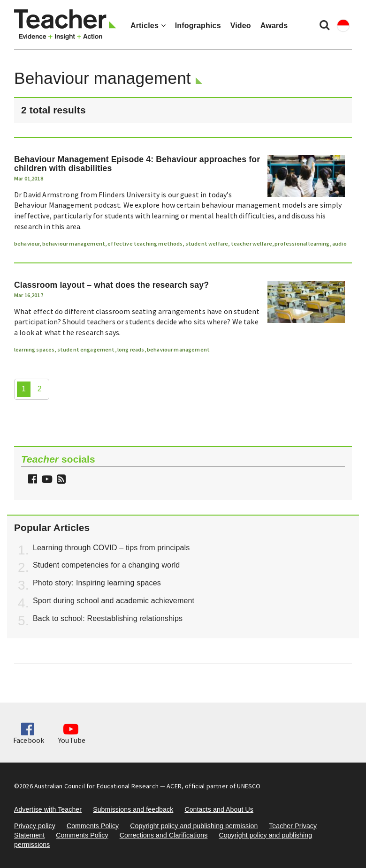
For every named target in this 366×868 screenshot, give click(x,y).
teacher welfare (252, 243)
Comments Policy (93, 826)
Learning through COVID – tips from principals (111, 548)
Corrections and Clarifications (164, 835)
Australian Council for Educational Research (96, 786)
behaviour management (74, 243)
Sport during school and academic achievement (114, 601)
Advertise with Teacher (48, 809)
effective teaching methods (145, 243)
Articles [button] (148, 26)
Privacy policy (35, 826)
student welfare (207, 243)
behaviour (27, 243)
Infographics (198, 26)
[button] (60, 480)
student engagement (86, 349)
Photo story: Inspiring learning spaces (97, 583)
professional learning (302, 243)
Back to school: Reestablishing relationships (108, 618)
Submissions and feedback (133, 809)
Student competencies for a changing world (106, 565)
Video (241, 26)
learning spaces (34, 349)
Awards (274, 26)
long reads (131, 349)
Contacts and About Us (219, 809)
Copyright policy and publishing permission (194, 826)
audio (339, 243)
